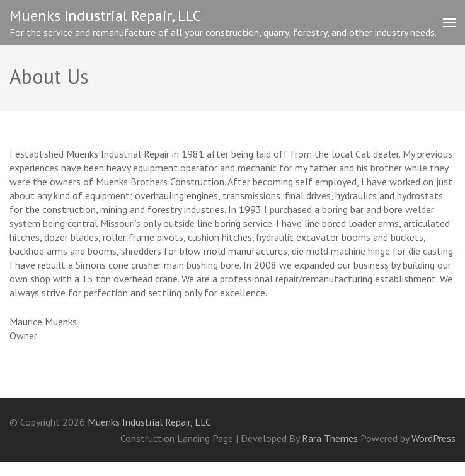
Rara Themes (331, 438)
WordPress (433, 438)
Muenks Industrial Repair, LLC (105, 15)
